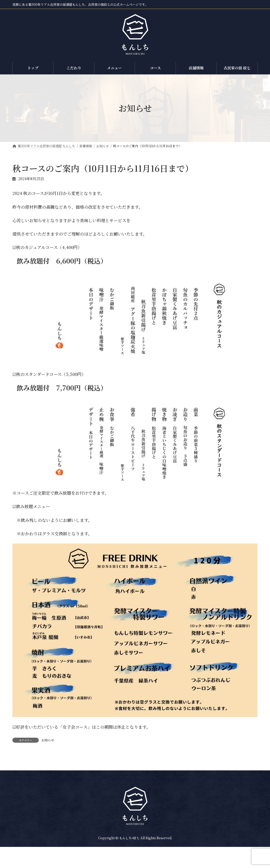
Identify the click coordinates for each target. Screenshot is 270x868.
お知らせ (48, 740)
